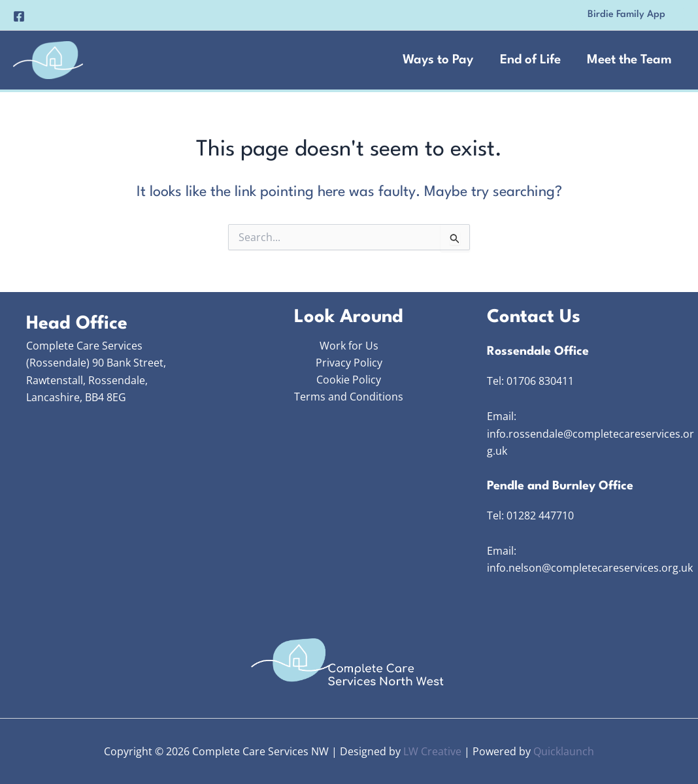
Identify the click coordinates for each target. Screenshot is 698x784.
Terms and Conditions (349, 397)
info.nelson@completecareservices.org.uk (590, 568)
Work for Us (349, 346)
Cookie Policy (349, 380)
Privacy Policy (349, 363)
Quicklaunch (564, 751)
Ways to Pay (435, 60)
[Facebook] (19, 16)
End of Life (528, 60)
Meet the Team (629, 60)
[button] (626, 15)
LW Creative (432, 751)
